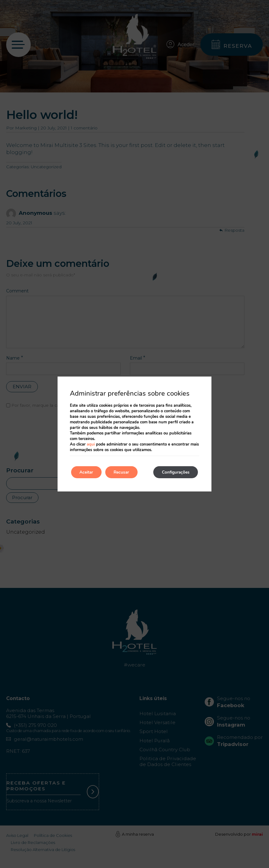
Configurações (175, 472)
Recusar (125, 472)
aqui (91, 444)
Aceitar (87, 472)
